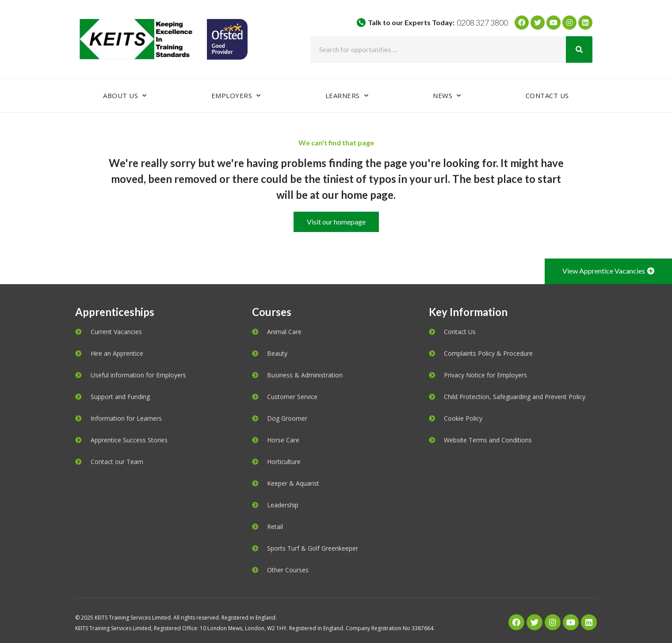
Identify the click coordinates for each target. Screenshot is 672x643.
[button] (336, 222)
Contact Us (547, 95)
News (447, 96)
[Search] (579, 49)
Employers (236, 96)
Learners (347, 96)
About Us (125, 96)
